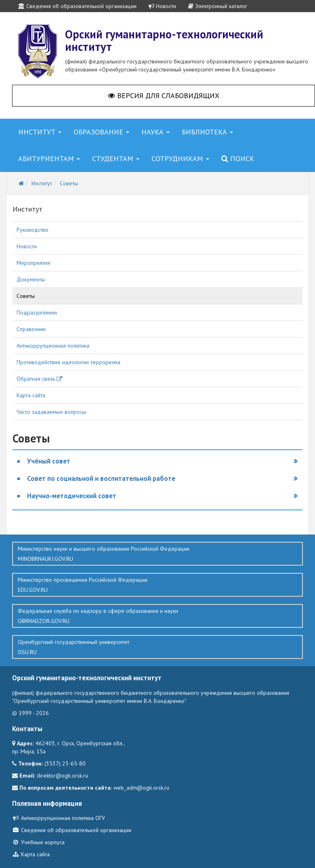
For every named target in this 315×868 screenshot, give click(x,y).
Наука (155, 132)
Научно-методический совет (72, 496)
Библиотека (207, 132)
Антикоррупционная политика (53, 346)
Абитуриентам (49, 158)
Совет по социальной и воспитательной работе (101, 478)
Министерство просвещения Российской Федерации (157, 585)
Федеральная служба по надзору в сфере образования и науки (157, 616)
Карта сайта (31, 395)
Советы (26, 296)
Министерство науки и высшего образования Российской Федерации (157, 554)
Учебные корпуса (38, 842)
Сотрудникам (180, 158)
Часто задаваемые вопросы (51, 412)
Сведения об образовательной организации (77, 6)
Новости (162, 6)
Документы (31, 279)
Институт (40, 132)
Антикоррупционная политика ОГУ (59, 818)
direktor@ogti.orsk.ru (62, 776)
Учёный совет (49, 461)
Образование (101, 132)
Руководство (33, 230)
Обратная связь (39, 379)
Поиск (238, 158)
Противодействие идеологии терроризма (68, 362)
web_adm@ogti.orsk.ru (141, 788)
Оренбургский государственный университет (157, 647)
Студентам (116, 158)
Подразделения (37, 312)
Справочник (31, 329)
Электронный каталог (218, 6)
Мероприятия (33, 263)
